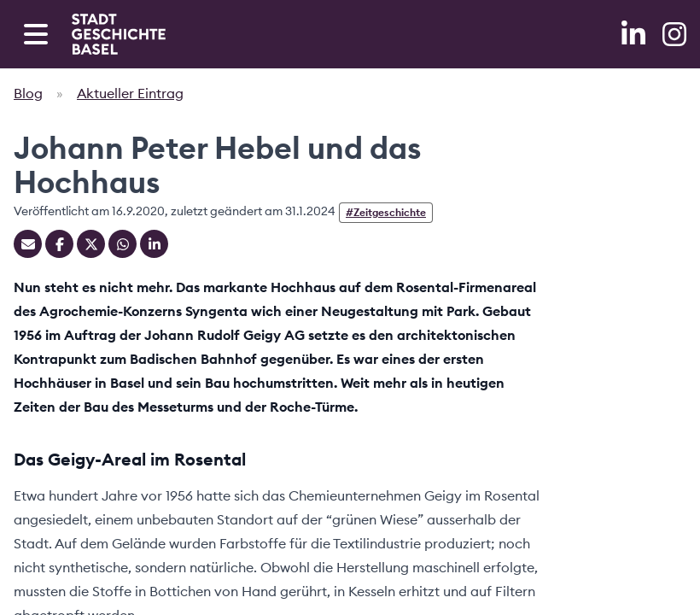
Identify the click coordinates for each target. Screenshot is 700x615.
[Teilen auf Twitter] (91, 244)
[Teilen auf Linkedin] (154, 244)
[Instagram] (674, 34)
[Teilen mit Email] (28, 244)
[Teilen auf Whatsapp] (122, 244)
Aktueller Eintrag (130, 93)
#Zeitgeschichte (386, 212)
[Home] (119, 34)
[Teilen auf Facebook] (59, 244)
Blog (28, 93)
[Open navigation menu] (36, 34)
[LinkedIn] (635, 34)
